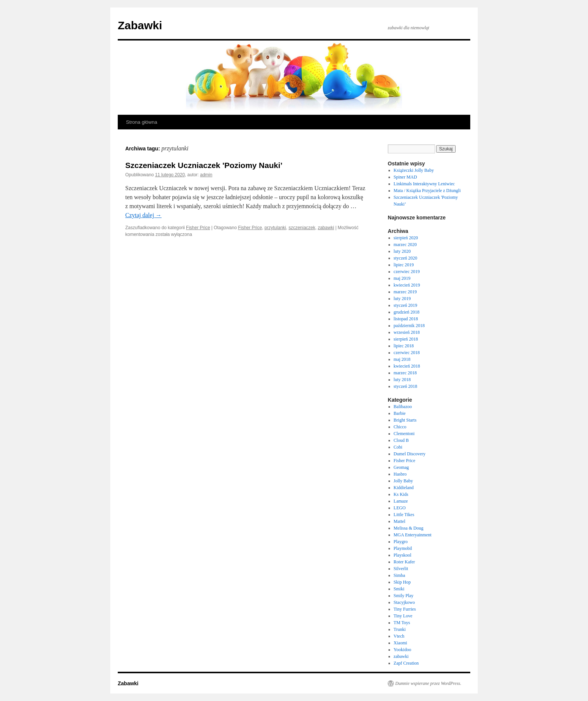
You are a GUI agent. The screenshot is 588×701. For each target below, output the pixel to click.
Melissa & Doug (409, 528)
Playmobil (403, 548)
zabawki (326, 228)
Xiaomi (400, 643)
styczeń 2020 (406, 258)
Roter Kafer (404, 562)
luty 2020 (402, 251)
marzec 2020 (405, 245)
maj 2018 (402, 359)
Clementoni (404, 434)
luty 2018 (402, 380)
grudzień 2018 (407, 312)
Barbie (400, 413)
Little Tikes (404, 515)
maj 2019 (402, 278)
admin (206, 175)
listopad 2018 (406, 319)
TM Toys (402, 623)
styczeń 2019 (406, 305)
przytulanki (275, 228)
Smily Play (404, 596)
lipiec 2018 (404, 346)
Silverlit (401, 569)
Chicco (400, 427)
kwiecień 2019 (407, 285)
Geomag (401, 467)
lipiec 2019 (404, 265)
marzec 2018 (405, 373)
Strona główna (142, 122)
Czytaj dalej (143, 215)
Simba (400, 575)
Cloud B (401, 440)
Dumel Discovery (410, 454)
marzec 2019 (405, 292)
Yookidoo (403, 650)
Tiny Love (403, 616)
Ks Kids (401, 494)
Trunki (400, 629)
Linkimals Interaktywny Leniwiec (424, 184)
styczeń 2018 (406, 386)
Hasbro (400, 474)
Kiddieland (404, 488)
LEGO (400, 508)
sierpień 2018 (406, 339)
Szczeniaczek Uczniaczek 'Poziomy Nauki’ (204, 165)
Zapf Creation (406, 663)
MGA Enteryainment (413, 535)
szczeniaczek (302, 228)
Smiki (399, 589)
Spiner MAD (405, 177)
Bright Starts (405, 420)
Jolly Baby (403, 481)
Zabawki (140, 25)
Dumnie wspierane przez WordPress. (428, 683)
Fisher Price (198, 228)
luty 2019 (402, 299)
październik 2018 (409, 326)
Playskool (403, 555)
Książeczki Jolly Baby (414, 170)
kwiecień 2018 (407, 366)
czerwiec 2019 (407, 272)
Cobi (398, 447)
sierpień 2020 (406, 238)
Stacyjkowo (404, 602)
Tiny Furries (405, 609)
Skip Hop (402, 582)
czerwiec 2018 (407, 353)
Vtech (399, 636)
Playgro (401, 542)
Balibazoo (403, 407)
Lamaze (401, 501)
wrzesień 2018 (407, 332)
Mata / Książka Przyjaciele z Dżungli (427, 191)
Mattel (400, 521)
